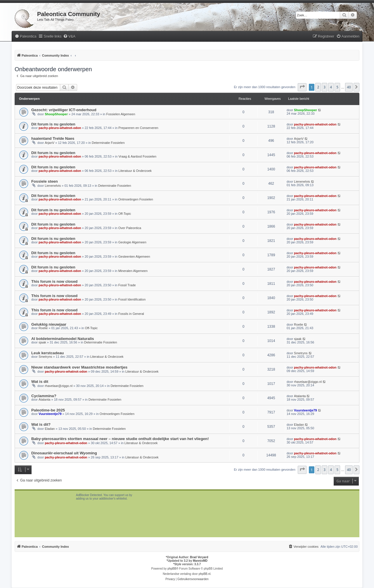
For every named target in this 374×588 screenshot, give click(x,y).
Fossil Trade (127, 285)
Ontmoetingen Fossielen (136, 199)
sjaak (42, 342)
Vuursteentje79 (50, 414)
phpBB (172, 569)
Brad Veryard (199, 557)
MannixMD (200, 561)
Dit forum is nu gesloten (53, 124)
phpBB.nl (205, 574)
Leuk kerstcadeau (47, 353)
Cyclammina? (44, 396)
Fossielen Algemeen (121, 114)
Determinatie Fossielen (108, 143)
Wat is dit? (41, 424)
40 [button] (349, 87)
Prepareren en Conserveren (138, 128)
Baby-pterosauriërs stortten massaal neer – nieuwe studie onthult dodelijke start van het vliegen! (120, 439)
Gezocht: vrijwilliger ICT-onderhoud (64, 110)
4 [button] (331, 87)
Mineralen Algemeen (133, 271)
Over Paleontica (130, 228)
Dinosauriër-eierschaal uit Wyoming (64, 453)
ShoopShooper (56, 114)
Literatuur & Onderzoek (135, 171)
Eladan (50, 429)
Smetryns (45, 357)
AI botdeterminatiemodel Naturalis (63, 339)
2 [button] (318, 87)
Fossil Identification (132, 299)
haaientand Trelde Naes (53, 138)
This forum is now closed (54, 281)
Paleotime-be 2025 (48, 410)
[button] (302, 87)
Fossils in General (131, 314)
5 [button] (337, 87)
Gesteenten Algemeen (134, 257)
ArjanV (50, 143)
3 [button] (324, 87)
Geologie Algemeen (132, 242)
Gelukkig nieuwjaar (49, 324)
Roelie (43, 328)
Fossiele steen (45, 181)
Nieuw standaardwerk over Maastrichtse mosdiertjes (79, 367)
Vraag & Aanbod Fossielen (137, 156)
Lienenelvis (53, 186)
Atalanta (44, 399)
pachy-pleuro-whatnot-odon (60, 128)
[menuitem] (25, 37)
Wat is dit (40, 382)
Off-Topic (125, 214)
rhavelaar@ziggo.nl (59, 386)
